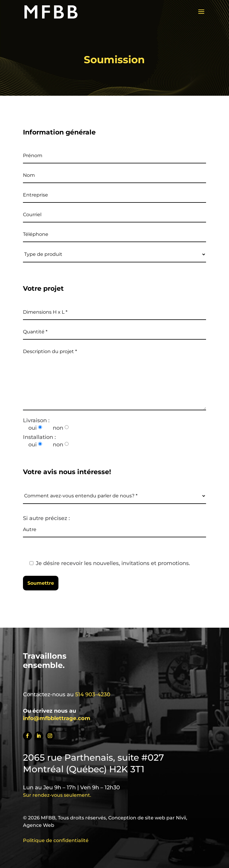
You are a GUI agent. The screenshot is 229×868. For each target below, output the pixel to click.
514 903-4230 (93, 694)
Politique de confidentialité (56, 840)
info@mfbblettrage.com (57, 718)
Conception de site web (137, 818)
